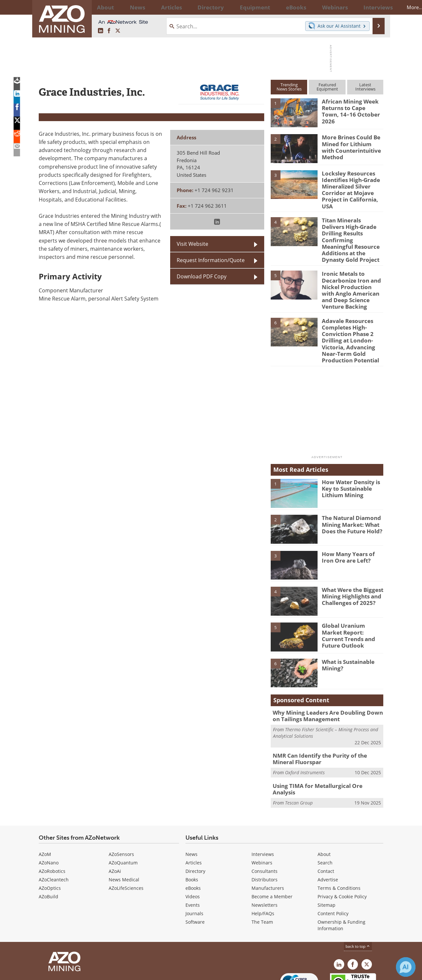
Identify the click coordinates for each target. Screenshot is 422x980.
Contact (326, 834)
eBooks (193, 851)
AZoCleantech (54, 842)
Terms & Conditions (339, 851)
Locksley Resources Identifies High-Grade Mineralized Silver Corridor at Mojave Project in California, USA (353, 185)
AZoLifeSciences (126, 851)
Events (193, 868)
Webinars (262, 826)
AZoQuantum (123, 826)
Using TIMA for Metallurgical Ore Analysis (323, 752)
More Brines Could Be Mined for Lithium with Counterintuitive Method (351, 146)
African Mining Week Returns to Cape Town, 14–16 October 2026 (350, 107)
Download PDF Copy (202, 276)
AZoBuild (48, 859)
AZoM (45, 817)
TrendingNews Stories (289, 87)
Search (325, 826)
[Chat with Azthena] (406, 967)
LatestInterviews (365, 87)
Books (192, 842)
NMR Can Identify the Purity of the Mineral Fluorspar (326, 727)
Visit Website (192, 244)
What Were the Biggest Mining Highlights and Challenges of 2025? (350, 565)
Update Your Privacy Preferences (88, 972)
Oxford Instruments (305, 739)
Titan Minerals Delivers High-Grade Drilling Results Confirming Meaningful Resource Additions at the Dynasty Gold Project (353, 225)
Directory (193, 7)
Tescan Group (299, 762)
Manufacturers (268, 851)
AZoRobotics (52, 834)
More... (375, 7)
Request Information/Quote (211, 260)
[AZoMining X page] (118, 31)
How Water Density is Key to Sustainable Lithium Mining (348, 457)
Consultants (265, 834)
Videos (193, 859)
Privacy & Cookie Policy (342, 859)
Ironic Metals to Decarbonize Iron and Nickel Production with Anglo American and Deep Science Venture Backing (350, 267)
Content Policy (333, 876)
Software (195, 885)
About (324, 817)
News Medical (124, 842)
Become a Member (272, 859)
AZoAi (115, 834)
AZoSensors (121, 817)
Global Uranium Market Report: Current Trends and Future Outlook (351, 601)
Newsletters (265, 868)
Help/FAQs (263, 876)
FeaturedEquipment (327, 87)
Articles (194, 826)
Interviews (263, 817)
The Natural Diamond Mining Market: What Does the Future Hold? (349, 493)
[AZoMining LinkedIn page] (101, 31)
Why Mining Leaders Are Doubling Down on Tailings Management (326, 685)
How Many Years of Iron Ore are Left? (351, 526)
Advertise (328, 842)
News (191, 817)
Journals (194, 876)
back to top (358, 909)
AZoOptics (50, 851)
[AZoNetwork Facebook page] (109, 31)
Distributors (265, 842)
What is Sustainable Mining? (346, 634)
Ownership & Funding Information (341, 888)
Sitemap (327, 868)
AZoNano (49, 826)
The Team (262, 885)
